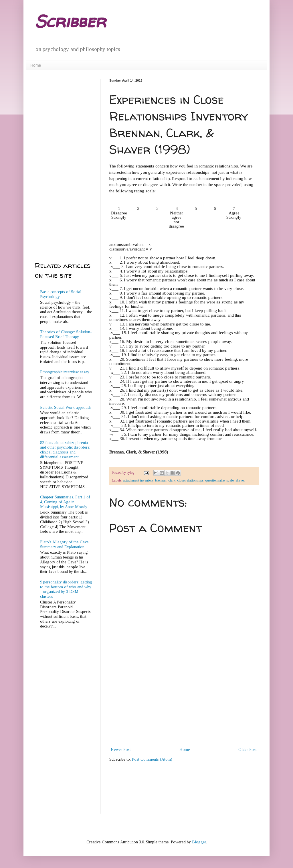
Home (36, 65)
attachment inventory (138, 480)
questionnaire (215, 480)
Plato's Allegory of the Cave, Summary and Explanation (65, 545)
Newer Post (121, 750)
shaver (240, 480)
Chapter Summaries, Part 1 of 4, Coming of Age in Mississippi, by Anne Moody (65, 502)
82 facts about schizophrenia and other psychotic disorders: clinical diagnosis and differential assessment (65, 450)
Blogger (199, 842)
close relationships (190, 480)
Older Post (248, 750)
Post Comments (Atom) (152, 759)
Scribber (70, 21)
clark (172, 480)
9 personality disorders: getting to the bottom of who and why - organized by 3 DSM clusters (66, 589)
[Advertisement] (184, 703)
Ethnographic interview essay (65, 372)
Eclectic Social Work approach (66, 408)
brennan (161, 480)
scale (230, 480)
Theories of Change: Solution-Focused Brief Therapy (66, 334)
